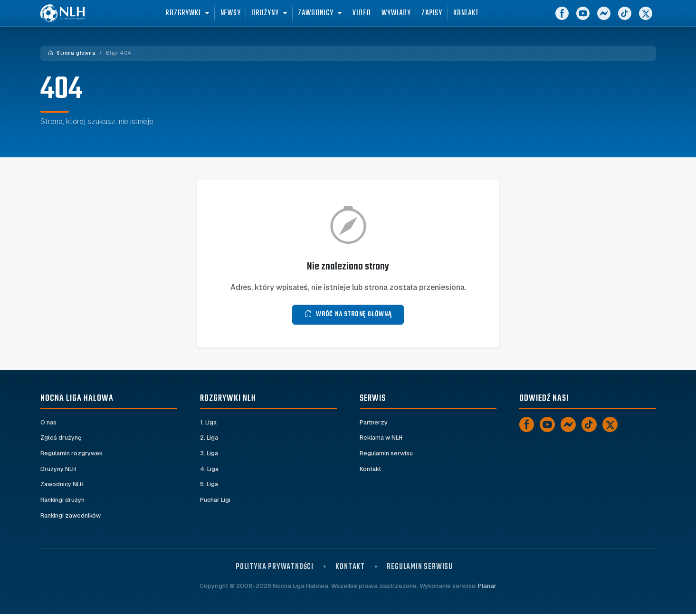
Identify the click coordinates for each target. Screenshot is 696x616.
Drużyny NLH (58, 470)
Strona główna (72, 53)
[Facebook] (562, 19)
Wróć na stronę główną (348, 314)
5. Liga (209, 486)
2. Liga (209, 438)
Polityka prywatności (275, 569)
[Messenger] (604, 19)
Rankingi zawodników (72, 517)
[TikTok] (625, 19)
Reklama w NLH (382, 438)
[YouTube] (583, 19)
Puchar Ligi (215, 502)
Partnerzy (374, 423)
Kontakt (371, 470)
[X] (646, 19)
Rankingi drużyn (63, 502)
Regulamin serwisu (387, 454)
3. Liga (209, 454)
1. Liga (209, 423)
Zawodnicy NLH (63, 486)
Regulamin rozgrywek (72, 454)
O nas (49, 423)
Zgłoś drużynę (61, 438)
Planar (487, 588)
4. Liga (210, 470)
